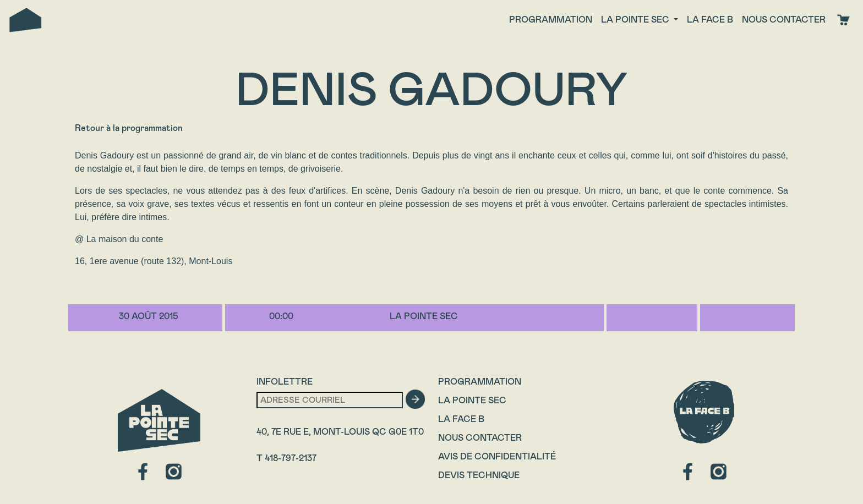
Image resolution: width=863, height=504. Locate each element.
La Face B (461, 419)
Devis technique (479, 475)
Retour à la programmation (129, 128)
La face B (710, 20)
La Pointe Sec (472, 400)
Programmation (551, 20)
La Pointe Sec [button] (636, 20)
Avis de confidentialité (497, 456)
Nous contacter (784, 20)
